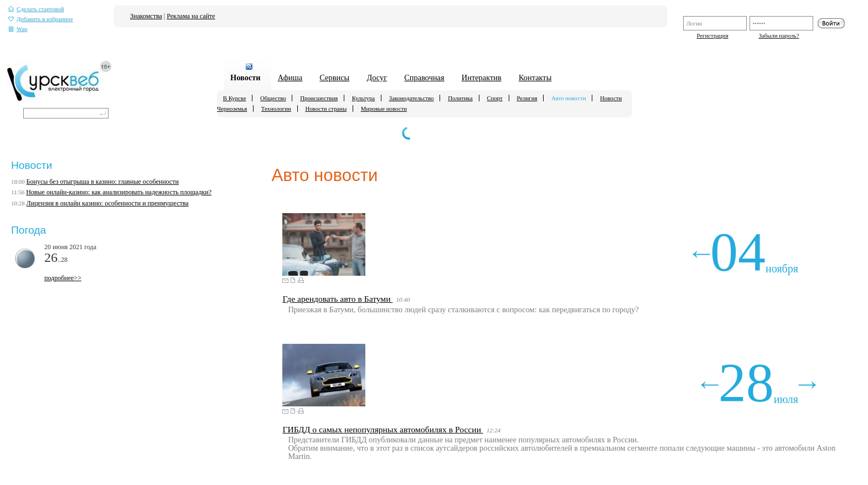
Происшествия (319, 98)
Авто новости (569, 98)
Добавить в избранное (41, 19)
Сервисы (334, 78)
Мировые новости (384, 109)
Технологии (276, 109)
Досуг (377, 78)
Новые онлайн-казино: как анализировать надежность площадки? (119, 192)
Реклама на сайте (191, 16)
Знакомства (146, 16)
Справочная (424, 78)
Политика (460, 98)
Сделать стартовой (36, 9)
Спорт (494, 98)
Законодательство (412, 98)
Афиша (290, 78)
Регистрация (712, 35)
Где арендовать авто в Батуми (337, 299)
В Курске (235, 98)
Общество (273, 98)
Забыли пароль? (779, 35)
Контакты (535, 78)
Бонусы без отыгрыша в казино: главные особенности (103, 182)
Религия (527, 98)
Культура (363, 98)
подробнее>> (63, 278)
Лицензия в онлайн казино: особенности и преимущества (108, 203)
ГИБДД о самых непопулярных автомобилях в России (383, 429)
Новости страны (326, 109)
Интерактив (482, 78)
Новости (246, 78)
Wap (18, 29)
